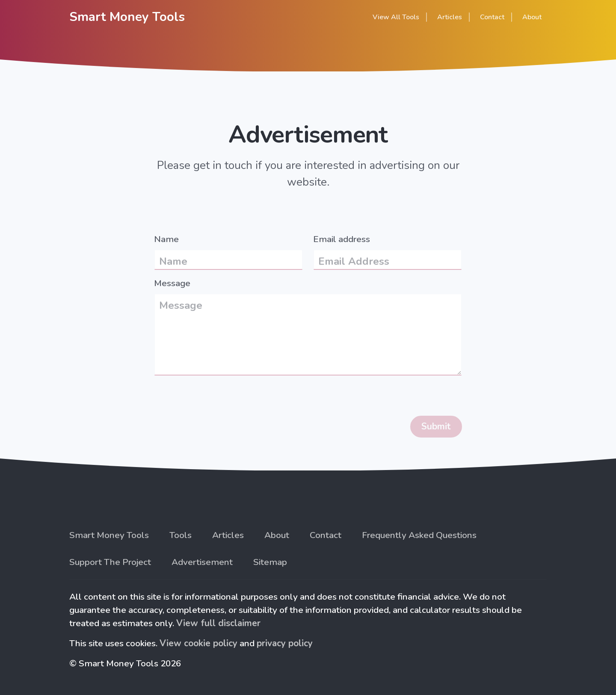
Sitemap (270, 562)
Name (166, 239)
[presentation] (219, 399)
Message (172, 283)
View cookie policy (198, 643)
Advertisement (202, 562)
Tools (181, 535)
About (532, 17)
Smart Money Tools (127, 17)
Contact (326, 535)
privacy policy (285, 643)
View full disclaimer (218, 623)
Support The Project (110, 562)
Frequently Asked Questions (419, 535)
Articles (228, 535)
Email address (342, 239)
